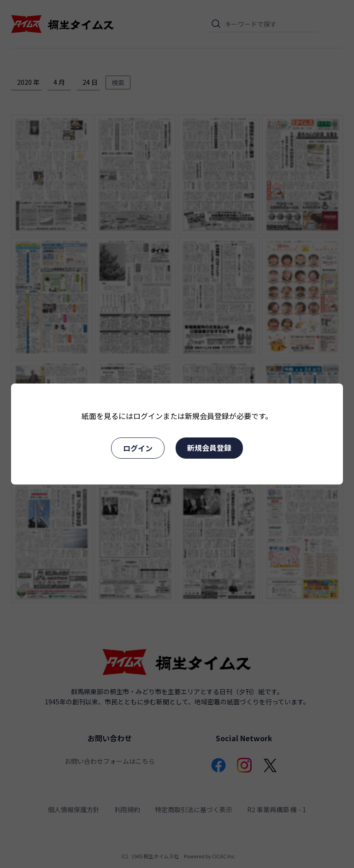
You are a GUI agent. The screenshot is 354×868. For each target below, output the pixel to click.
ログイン (138, 448)
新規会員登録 (209, 448)
